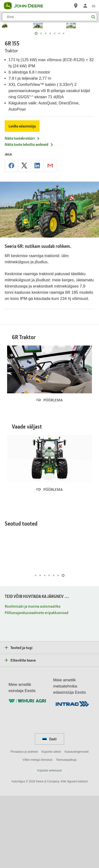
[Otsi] (49, 17)
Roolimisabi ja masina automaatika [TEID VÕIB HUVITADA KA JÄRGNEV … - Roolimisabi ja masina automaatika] (33, 678)
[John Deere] (26, 6)
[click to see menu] (94, 6)
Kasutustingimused (76, 824)
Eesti (49, 811)
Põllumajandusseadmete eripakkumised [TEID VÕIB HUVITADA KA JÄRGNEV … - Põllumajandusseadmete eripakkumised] (37, 685)
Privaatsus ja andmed (24, 824)
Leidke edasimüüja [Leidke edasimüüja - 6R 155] (22, 186)
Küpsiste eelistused (49, 843)
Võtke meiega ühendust (37, 832)
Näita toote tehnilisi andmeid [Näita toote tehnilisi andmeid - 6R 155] (29, 204)
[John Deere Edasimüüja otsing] (76, 6)
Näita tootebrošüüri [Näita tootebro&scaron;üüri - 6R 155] (22, 198)
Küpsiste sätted (51, 824)
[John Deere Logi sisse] (85, 6)
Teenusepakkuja (66, 832)
